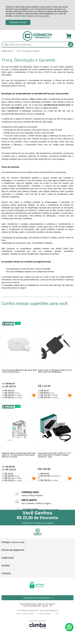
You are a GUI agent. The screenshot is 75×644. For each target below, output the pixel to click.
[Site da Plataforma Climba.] (37, 624)
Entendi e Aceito (18, 22)
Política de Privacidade (38, 16)
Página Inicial (7, 51)
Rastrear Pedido (18, 542)
